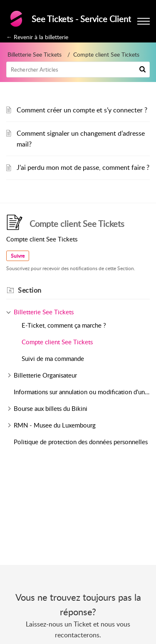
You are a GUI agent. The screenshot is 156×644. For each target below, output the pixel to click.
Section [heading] (30, 290)
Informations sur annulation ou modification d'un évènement (82, 392)
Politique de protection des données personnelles (81, 442)
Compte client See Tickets (57, 342)
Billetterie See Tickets (35, 54)
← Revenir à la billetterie (37, 37)
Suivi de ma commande (53, 358)
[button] (142, 70)
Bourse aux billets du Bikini (51, 408)
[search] (78, 70)
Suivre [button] (18, 256)
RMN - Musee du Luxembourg (55, 425)
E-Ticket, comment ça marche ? (64, 325)
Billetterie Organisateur (45, 375)
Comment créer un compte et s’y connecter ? (82, 110)
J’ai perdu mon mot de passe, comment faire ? (83, 167)
